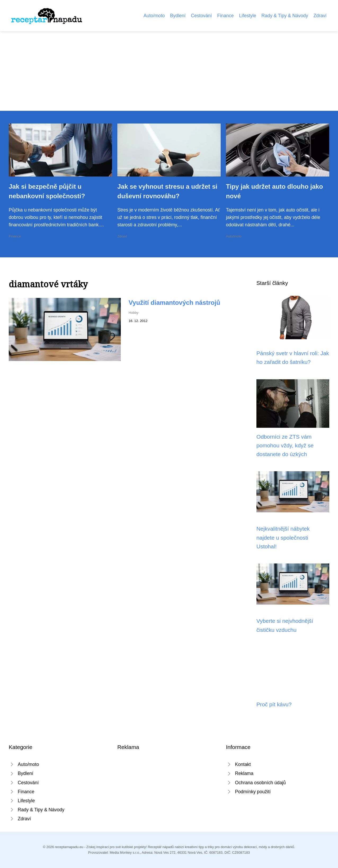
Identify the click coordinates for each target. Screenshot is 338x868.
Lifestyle (248, 16)
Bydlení (178, 16)
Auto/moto (154, 16)
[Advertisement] (169, 71)
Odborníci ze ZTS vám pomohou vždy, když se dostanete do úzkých (285, 446)
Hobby (134, 313)
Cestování (201, 16)
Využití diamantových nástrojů (175, 303)
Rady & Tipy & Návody (285, 16)
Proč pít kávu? (274, 704)
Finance (226, 16)
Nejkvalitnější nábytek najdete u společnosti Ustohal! (283, 537)
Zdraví (320, 16)
